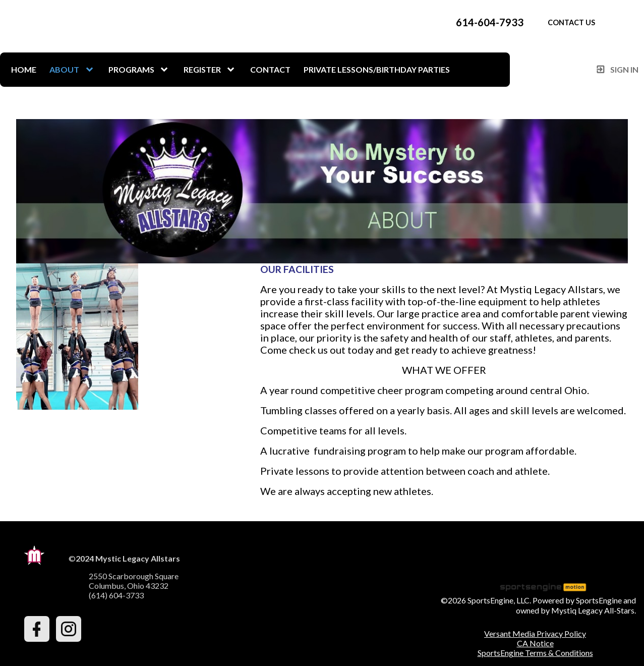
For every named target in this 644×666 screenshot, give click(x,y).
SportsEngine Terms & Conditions (535, 653)
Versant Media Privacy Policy (535, 633)
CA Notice (535, 643)
